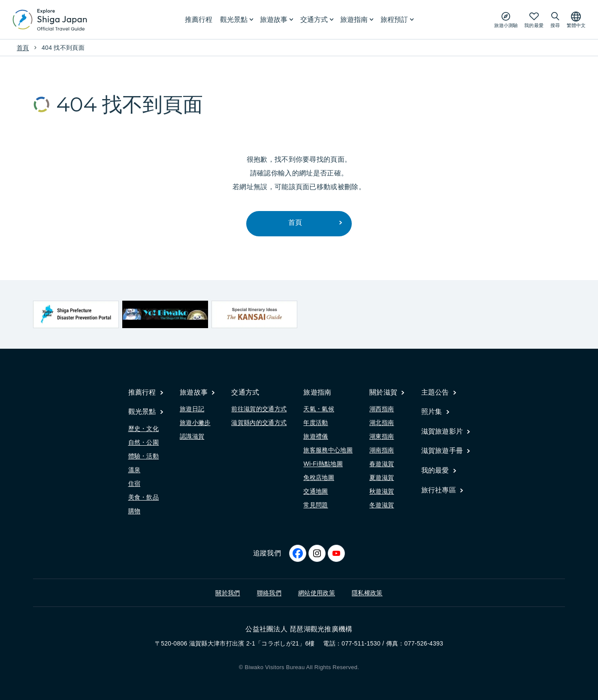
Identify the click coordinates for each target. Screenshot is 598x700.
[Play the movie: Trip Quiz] (506, 20)
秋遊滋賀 (382, 492)
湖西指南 (382, 409)
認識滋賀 (192, 437)
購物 (134, 511)
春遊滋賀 (382, 464)
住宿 (134, 483)
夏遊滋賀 (382, 478)
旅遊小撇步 (195, 423)
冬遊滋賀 (382, 505)
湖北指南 (382, 423)
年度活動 (316, 423)
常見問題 (316, 505)
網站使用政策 (317, 593)
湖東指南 (382, 437)
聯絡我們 (269, 593)
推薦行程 (199, 20)
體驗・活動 (144, 456)
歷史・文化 (144, 428)
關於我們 (228, 593)
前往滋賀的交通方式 (259, 409)
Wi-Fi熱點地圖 (323, 464)
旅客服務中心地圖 (328, 450)
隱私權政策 (367, 593)
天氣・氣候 (319, 409)
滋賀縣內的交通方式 (259, 423)
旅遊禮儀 (316, 437)
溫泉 (134, 470)
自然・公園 (144, 442)
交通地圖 (316, 492)
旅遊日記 (192, 409)
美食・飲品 (144, 497)
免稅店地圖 (319, 478)
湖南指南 (382, 450)
